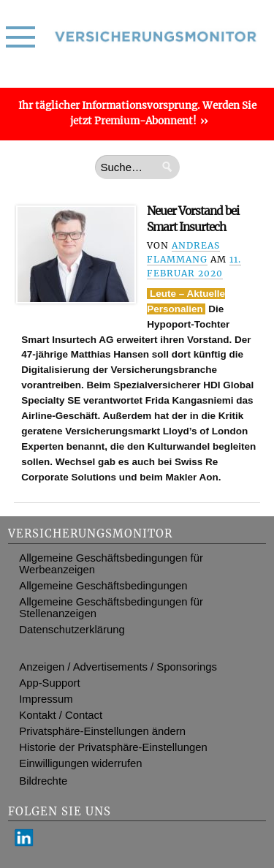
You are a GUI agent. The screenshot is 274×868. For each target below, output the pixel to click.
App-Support (49, 683)
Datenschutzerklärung (72, 630)
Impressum (46, 699)
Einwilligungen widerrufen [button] (80, 763)
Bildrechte (43, 781)
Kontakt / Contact (61, 715)
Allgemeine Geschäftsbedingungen (103, 586)
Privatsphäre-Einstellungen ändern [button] (102, 731)
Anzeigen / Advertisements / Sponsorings (118, 667)
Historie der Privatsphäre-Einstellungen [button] (113, 747)
